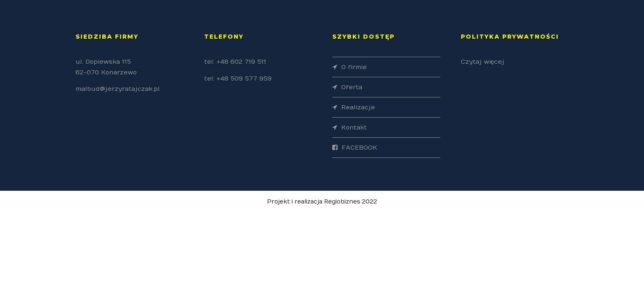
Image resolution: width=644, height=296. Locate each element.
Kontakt (354, 127)
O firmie (354, 67)
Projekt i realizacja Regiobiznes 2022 (322, 202)
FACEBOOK (359, 148)
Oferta (352, 87)
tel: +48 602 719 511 (235, 62)
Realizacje (358, 107)
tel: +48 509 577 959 (238, 79)
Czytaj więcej (483, 62)
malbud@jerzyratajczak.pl (118, 89)
